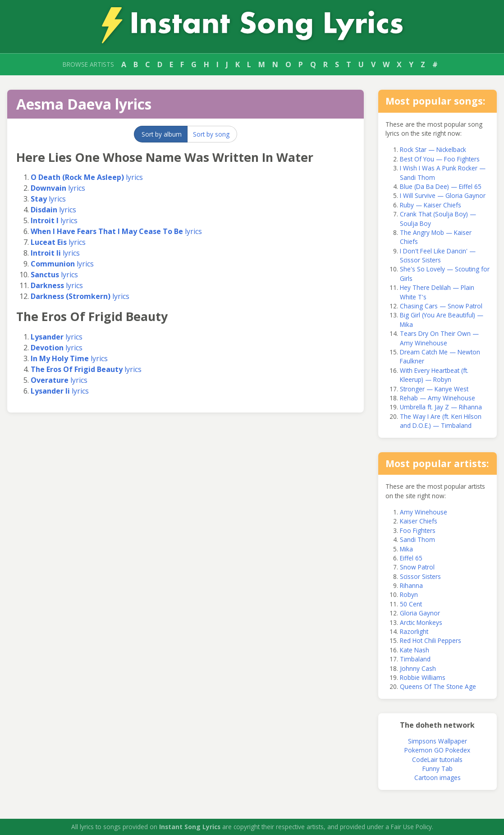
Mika (406, 549)
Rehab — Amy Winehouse (438, 398)
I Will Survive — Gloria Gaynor (443, 195)
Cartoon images (438, 778)
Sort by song (211, 134)
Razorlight (414, 631)
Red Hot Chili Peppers (431, 640)
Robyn (409, 594)
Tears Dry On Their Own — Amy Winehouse (439, 338)
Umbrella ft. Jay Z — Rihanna (441, 407)
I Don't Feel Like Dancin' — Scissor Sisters (438, 255)
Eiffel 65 (411, 558)
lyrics (87, 177)
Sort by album (162, 134)
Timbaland (415, 659)
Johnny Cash (418, 668)
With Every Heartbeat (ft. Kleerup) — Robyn (434, 375)
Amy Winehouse (424, 512)
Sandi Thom (417, 539)
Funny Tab (438, 768)
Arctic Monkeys (421, 622)
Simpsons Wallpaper (438, 741)
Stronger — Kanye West (434, 389)
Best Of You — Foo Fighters (440, 159)
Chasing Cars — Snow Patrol (441, 306)
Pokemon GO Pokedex (437, 750)
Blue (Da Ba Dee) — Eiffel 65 (441, 186)
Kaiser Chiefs (419, 521)
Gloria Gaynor (420, 613)
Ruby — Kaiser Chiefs (431, 205)
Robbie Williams (423, 677)
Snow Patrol (417, 567)
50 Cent (411, 604)
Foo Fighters (418, 530)
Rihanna (411, 585)
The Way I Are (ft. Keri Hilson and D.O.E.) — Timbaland (441, 421)
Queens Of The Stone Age (438, 686)
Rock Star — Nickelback (433, 149)
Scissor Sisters (420, 576)
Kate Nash (415, 650)
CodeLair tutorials (437, 759)
